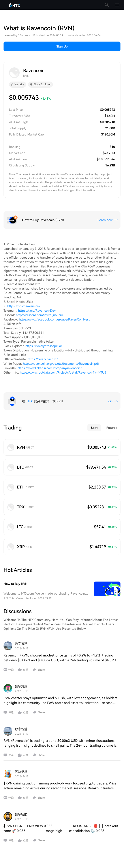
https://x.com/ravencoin (23, 306)
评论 (11, 670)
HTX (30, 401)
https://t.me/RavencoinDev (37, 311)
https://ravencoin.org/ (43, 359)
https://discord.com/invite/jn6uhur (39, 315)
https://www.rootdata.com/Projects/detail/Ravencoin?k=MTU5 (63, 372)
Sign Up (62, 46)
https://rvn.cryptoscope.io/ (44, 346)
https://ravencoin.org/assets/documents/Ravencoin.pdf (61, 364)
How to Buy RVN (15, 584)
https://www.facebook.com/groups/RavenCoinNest (54, 319)
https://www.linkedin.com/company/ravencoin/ (50, 368)
